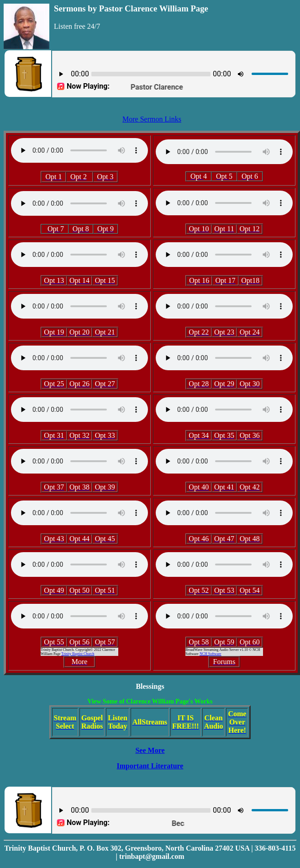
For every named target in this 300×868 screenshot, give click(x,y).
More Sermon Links (152, 119)
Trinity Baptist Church (78, 654)
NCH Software (211, 654)
